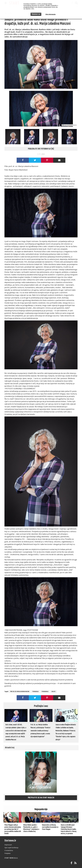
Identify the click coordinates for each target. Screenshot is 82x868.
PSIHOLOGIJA (35, 692)
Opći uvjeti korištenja (11, 848)
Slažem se (36, 14)
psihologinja (45, 692)
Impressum (8, 845)
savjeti (53, 692)
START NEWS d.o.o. (11, 858)
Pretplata (7, 853)
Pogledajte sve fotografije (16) (41, 149)
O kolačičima (9, 850)
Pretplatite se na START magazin (41, 798)
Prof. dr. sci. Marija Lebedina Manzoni (20, 692)
